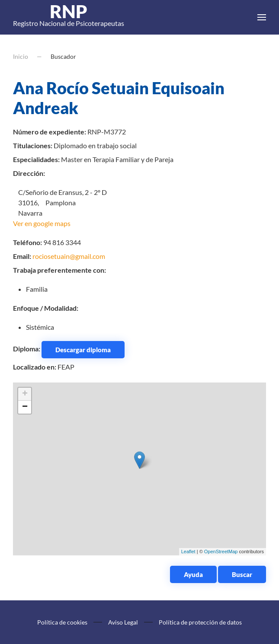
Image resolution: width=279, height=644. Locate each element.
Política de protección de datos (200, 622)
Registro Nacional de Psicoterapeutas (69, 17)
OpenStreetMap (221, 552)
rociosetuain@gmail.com (69, 256)
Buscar (242, 574)
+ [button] (25, 394)
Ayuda (193, 574)
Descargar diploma (83, 350)
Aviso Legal (123, 622)
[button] (262, 17)
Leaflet (188, 552)
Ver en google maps (42, 223)
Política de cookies (62, 622)
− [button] (25, 407)
